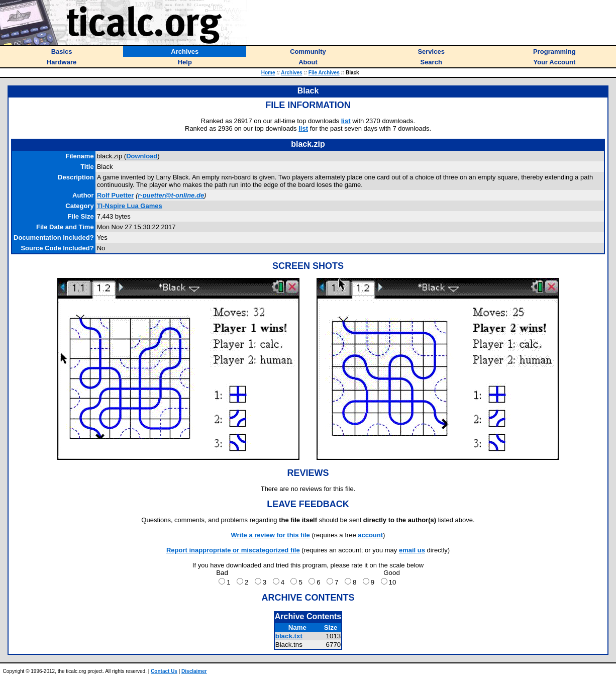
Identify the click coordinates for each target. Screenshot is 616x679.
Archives (291, 73)
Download (142, 156)
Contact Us (164, 671)
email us (412, 550)
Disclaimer (194, 671)
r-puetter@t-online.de (171, 195)
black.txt (289, 636)
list (346, 121)
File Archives (324, 73)
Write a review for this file (271, 535)
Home (268, 73)
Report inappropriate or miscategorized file (233, 550)
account (370, 535)
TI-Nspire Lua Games (130, 206)
